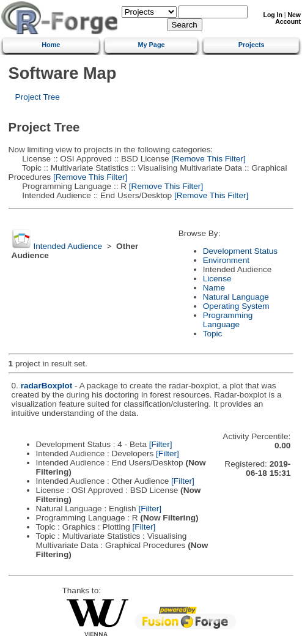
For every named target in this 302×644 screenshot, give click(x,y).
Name (214, 288)
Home (51, 45)
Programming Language (228, 320)
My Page (151, 45)
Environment (226, 260)
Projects (252, 45)
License (217, 279)
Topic (213, 334)
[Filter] (161, 444)
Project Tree (38, 97)
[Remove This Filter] (208, 159)
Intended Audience (68, 246)
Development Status (240, 251)
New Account (288, 18)
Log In (273, 15)
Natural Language (236, 297)
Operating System (236, 306)
